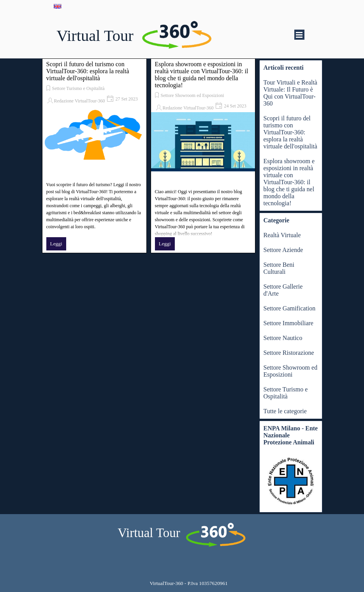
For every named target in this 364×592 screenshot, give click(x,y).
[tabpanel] (189, 583)
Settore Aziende (283, 250)
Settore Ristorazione (289, 353)
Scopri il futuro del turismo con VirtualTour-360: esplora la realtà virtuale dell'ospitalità (88, 71)
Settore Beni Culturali (279, 268)
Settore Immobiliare (288, 323)
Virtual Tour (95, 36)
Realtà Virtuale (282, 235)
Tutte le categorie (285, 411)
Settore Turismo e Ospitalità (78, 88)
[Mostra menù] (299, 35)
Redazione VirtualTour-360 (80, 101)
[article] (94, 156)
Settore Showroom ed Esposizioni (193, 95)
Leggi (56, 244)
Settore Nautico (283, 338)
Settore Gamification (290, 308)
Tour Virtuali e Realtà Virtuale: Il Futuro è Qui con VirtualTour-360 (290, 93)
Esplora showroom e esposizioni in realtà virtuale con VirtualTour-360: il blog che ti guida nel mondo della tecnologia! (202, 75)
